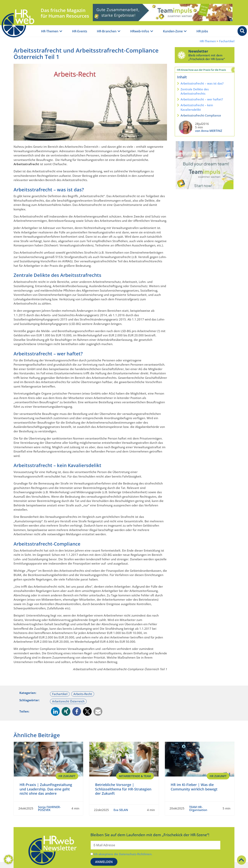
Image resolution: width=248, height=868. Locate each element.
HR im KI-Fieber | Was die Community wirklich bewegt (194, 787)
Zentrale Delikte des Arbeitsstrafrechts (195, 91)
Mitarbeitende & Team (135, 776)
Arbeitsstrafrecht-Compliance (201, 115)
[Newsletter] (182, 55)
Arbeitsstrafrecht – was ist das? (202, 83)
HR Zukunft (67, 776)
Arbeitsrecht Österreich (68, 701)
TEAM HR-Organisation (198, 808)
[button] (55, 711)
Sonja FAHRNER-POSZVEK (49, 808)
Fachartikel (227, 41)
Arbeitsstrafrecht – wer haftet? (202, 99)
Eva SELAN (121, 810)
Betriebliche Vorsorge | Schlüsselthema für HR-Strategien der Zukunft (123, 789)
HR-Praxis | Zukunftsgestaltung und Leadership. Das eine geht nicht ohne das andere (46, 789)
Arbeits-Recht (83, 694)
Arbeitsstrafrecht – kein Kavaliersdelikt (197, 107)
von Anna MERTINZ (209, 131)
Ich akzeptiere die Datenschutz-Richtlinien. (123, 854)
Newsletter (198, 51)
